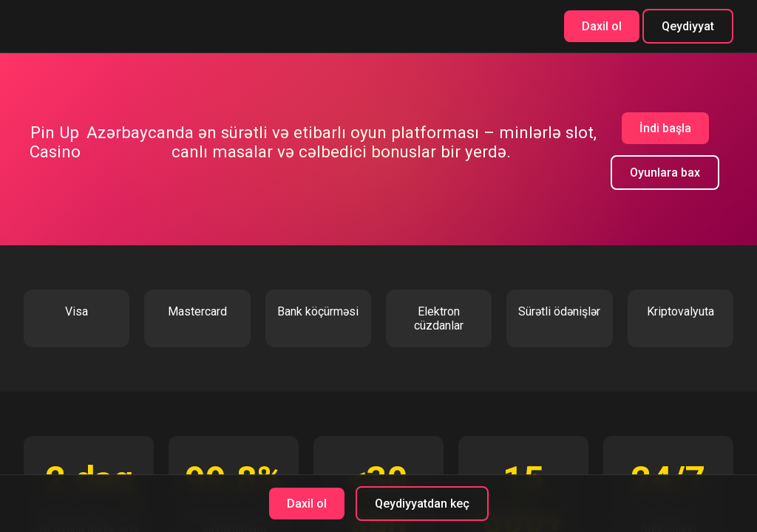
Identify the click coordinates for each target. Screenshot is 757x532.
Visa (77, 311)
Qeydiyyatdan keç (422, 504)
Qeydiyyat (688, 26)
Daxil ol (602, 26)
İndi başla (665, 128)
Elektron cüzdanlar (439, 318)
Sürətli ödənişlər (559, 311)
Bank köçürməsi (318, 311)
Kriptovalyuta (680, 311)
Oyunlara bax (665, 173)
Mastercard (197, 311)
